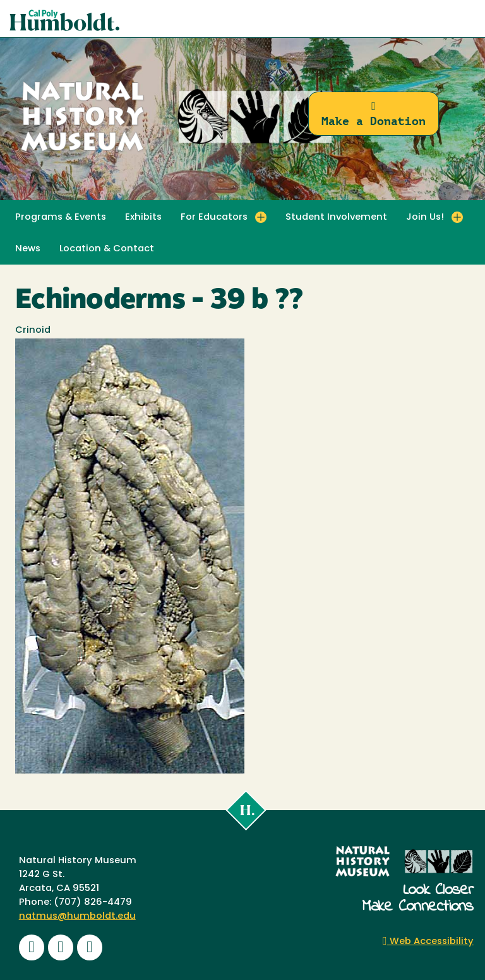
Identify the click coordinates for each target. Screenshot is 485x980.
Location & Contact (107, 249)
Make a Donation (374, 114)
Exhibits (143, 218)
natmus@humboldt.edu (77, 917)
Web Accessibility (428, 942)
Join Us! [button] (425, 218)
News (28, 249)
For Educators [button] (214, 218)
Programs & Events (61, 218)
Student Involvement (336, 218)
